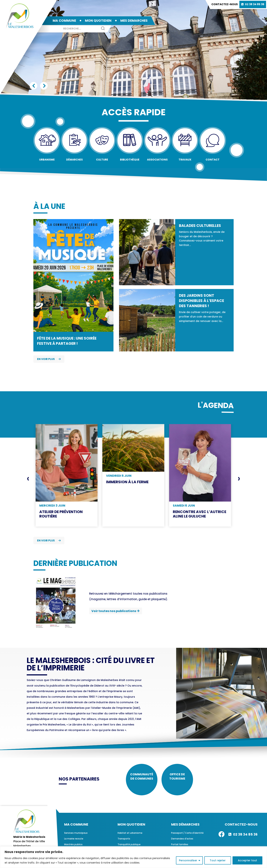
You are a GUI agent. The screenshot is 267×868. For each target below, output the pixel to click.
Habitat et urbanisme (130, 836)
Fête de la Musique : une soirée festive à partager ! (67, 341)
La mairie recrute (74, 841)
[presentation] (28, 479)
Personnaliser (188, 860)
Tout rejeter (218, 860)
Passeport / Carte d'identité (187, 836)
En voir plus (49, 359)
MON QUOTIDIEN (98, 21)
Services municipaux (76, 836)
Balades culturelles (200, 226)
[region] (133, 857)
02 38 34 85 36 (255, 4)
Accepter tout (247, 860)
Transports (124, 841)
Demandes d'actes (182, 841)
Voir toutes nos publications (114, 611)
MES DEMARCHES (134, 21)
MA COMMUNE (64, 21)
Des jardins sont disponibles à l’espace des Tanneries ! (201, 301)
